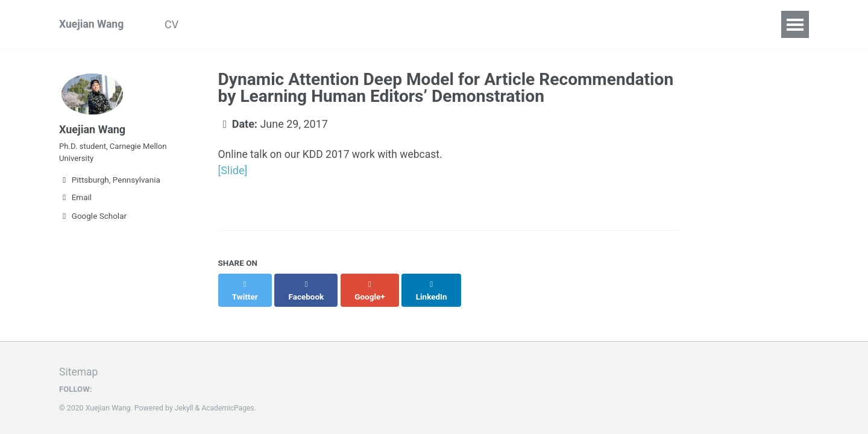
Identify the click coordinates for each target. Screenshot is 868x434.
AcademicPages (229, 395)
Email (75, 203)
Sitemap (79, 360)
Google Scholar (93, 221)
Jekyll (184, 395)
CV (176, 24)
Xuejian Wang (92, 24)
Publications (234, 24)
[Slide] (233, 171)
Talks (298, 24)
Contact (352, 24)
